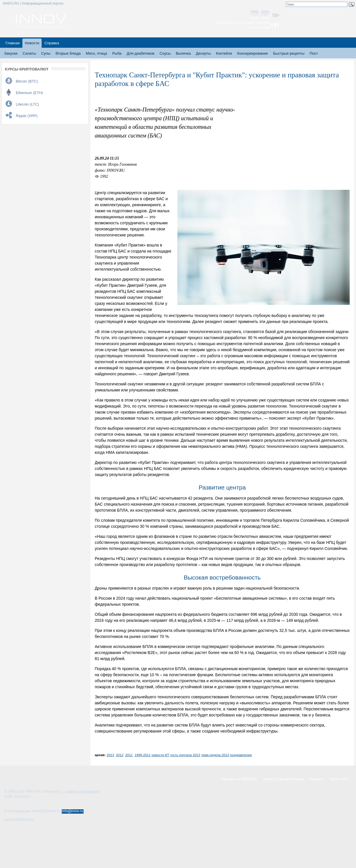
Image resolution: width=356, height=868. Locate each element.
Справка (52, 43)
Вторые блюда (68, 53)
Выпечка (183, 53)
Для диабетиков (140, 53)
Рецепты (317, 779)
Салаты (29, 53)
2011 (129, 755)
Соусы (165, 53)
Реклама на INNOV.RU (239, 779)
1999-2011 (143, 755)
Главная (12, 43)
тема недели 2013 (215, 755)
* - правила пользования (80, 791)
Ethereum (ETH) (29, 93)
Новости (32, 43)
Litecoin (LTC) (27, 104)
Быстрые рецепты (289, 53)
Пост (314, 53)
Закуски (11, 53)
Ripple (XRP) (27, 116)
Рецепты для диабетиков (284, 779)
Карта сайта (339, 779)
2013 (110, 755)
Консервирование (253, 53)
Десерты (203, 53)
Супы (46, 53)
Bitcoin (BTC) (27, 81)
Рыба (117, 53)
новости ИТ (160, 755)
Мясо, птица (96, 53)
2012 (120, 755)
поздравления (241, 755)
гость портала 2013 (185, 755)
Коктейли (224, 53)
